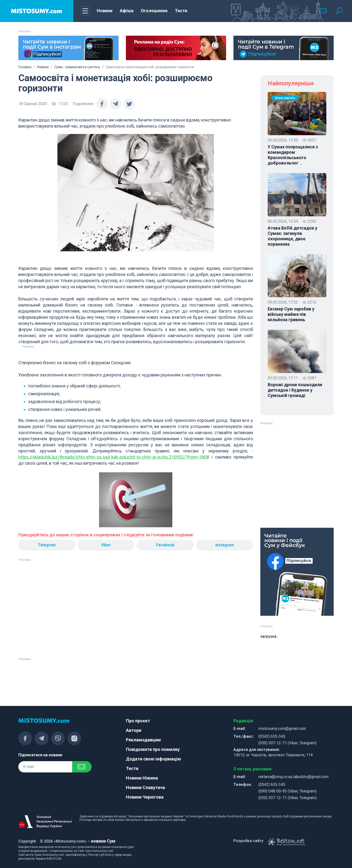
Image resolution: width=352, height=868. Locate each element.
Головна (25, 67)
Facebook (165, 545)
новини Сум (103, 841)
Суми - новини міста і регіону (77, 67)
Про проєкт (138, 721)
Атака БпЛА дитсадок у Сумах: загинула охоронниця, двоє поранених (292, 236)
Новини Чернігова (145, 797)
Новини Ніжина (142, 778)
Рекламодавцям (143, 740)
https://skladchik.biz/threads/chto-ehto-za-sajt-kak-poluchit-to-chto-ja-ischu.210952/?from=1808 (114, 457)
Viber (106, 545)
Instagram (225, 545)
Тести (181, 11)
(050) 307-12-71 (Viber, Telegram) (287, 743)
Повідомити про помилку (153, 749)
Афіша (127, 11)
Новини (105, 11)
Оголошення (154, 11)
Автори (134, 730)
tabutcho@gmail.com (311, 777)
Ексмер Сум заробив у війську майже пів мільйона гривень (291, 314)
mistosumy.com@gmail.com (282, 729)
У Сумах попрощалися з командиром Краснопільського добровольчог (293, 155)
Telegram (47, 545)
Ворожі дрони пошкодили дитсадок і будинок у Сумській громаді (295, 390)
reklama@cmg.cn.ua (275, 777)
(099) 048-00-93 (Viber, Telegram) (287, 791)
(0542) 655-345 (272, 736)
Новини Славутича (145, 787)
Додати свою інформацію (154, 759)
